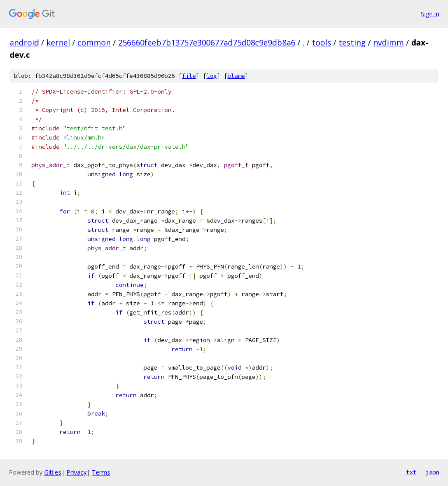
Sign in (430, 14)
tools (322, 42)
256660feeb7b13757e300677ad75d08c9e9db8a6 (207, 42)
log (212, 76)
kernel (58, 42)
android (24, 42)
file (189, 76)
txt (411, 472)
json (432, 472)
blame (236, 76)
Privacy (77, 472)
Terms (101, 472)
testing (352, 42)
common (94, 42)
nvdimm (388, 42)
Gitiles (53, 472)
